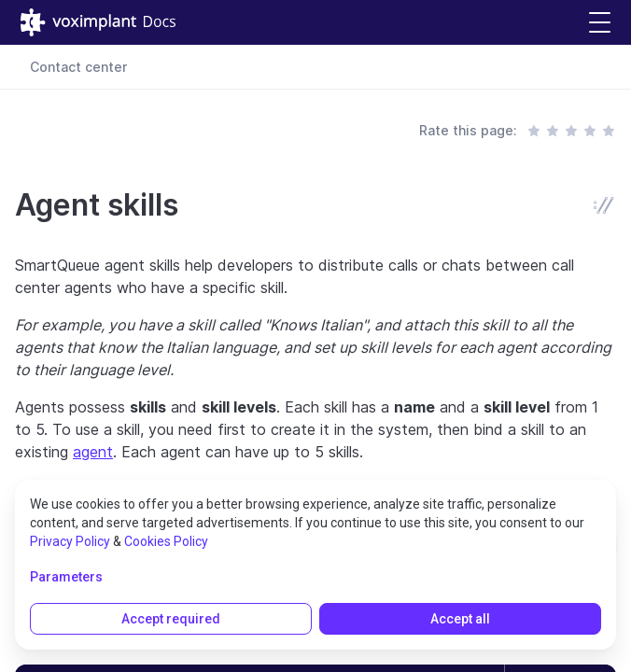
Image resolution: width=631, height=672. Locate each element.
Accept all (460, 619)
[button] (600, 23)
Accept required (171, 619)
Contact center (78, 67)
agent (93, 452)
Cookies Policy (166, 541)
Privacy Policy (70, 541)
